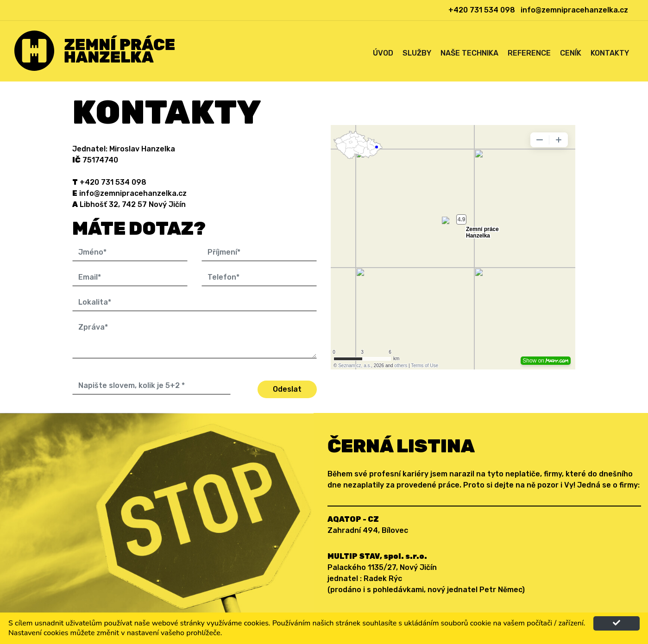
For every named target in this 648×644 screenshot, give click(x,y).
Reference (529, 53)
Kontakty (610, 53)
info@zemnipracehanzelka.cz (574, 10)
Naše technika (469, 53)
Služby (417, 53)
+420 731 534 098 (482, 10)
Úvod (383, 53)
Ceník (571, 53)
